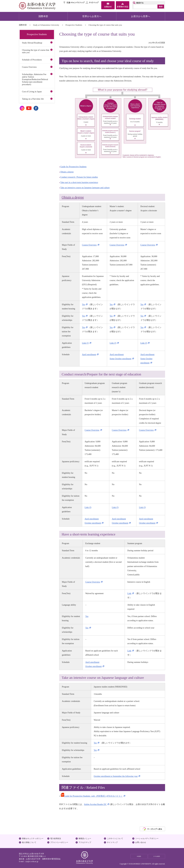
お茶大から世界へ (141, 16)
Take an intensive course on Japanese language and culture (85, 188)
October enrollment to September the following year (116, 776)
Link (129, 593)
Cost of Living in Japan (32, 92)
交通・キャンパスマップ (74, 3)
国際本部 (43, 16)
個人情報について (29, 842)
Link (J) (85, 343)
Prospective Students (74, 25)
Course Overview (89, 245)
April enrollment (89, 354)
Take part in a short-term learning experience (79, 182)
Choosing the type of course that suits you (36, 51)
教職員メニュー (85, 839)
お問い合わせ (141, 842)
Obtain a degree (67, 172)
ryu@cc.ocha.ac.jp (32, 861)
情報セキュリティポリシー (33, 839)
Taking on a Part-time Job (33, 99)
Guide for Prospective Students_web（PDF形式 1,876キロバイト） (92, 796)
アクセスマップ (85, 842)
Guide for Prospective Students (74, 167)
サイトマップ (92, 3)
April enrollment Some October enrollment (147, 359)
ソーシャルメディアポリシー (147, 839)
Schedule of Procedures (32, 60)
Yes (84, 304)
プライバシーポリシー (59, 842)
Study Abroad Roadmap (32, 43)
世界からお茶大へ (92, 16)
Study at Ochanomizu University (46, 25)
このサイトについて (115, 839)
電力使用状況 (56, 839)
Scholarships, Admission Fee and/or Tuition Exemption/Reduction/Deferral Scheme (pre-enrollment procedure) (35, 79)
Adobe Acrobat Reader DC (95, 804)
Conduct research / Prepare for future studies (79, 177)
